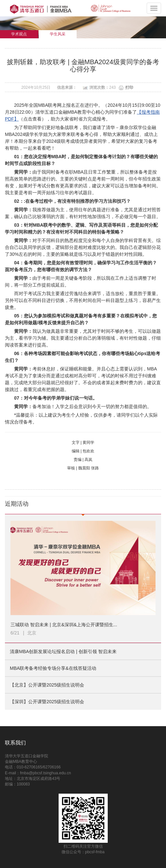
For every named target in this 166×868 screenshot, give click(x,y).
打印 (129, 87)
